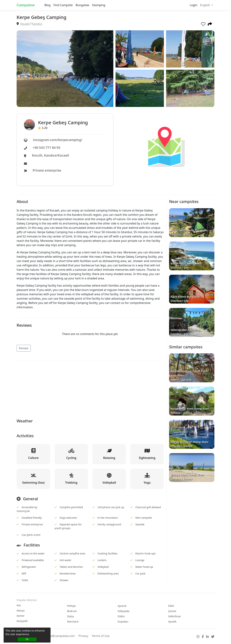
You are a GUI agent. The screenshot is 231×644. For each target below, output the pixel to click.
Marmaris (73, 622)
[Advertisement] (90, 389)
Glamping (99, 5)
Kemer (20, 616)
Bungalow (82, 5)
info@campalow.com (61, 636)
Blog (47, 5)
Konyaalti (22, 621)
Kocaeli (25, 24)
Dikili (171, 606)
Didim (121, 616)
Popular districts (27, 600)
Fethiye (71, 606)
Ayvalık (172, 622)
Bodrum (72, 611)
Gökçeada (124, 611)
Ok (27, 639)
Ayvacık (122, 606)
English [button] (205, 5)
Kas (19, 605)
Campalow (26, 5)
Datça (71, 616)
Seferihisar (175, 616)
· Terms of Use (100, 636)
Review (24, 348)
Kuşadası (123, 622)
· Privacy (83, 636)
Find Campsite (63, 5)
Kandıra (37, 24)
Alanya (21, 610)
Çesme (172, 611)
